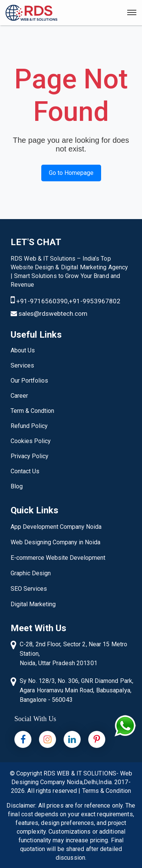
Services (22, 365)
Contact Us (25, 471)
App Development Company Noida (56, 527)
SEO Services (29, 589)
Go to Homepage (71, 173)
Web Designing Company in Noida (55, 542)
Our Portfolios (29, 381)
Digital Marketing (33, 604)
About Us (23, 350)
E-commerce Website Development (58, 558)
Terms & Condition (107, 791)
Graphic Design (31, 573)
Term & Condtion (32, 411)
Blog (17, 486)
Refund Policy (29, 426)
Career (19, 396)
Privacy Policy (30, 456)
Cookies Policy (31, 441)
